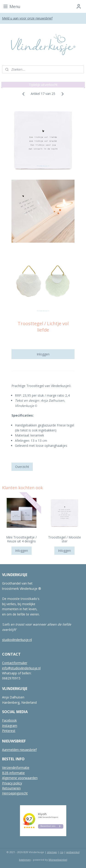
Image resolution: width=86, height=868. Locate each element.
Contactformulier (15, 663)
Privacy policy (12, 783)
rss (62, 852)
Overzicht (22, 467)
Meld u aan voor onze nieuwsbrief (27, 18)
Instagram (10, 726)
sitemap (52, 852)
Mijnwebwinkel (58, 860)
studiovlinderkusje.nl (17, 640)
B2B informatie (13, 773)
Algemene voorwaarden (20, 778)
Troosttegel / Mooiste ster (65, 539)
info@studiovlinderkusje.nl (21, 668)
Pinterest (9, 731)
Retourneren (11, 788)
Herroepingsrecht (15, 793)
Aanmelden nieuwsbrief (19, 750)
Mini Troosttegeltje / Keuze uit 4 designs (21, 539)
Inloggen (43, 354)
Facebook (9, 720)
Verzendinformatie (16, 768)
